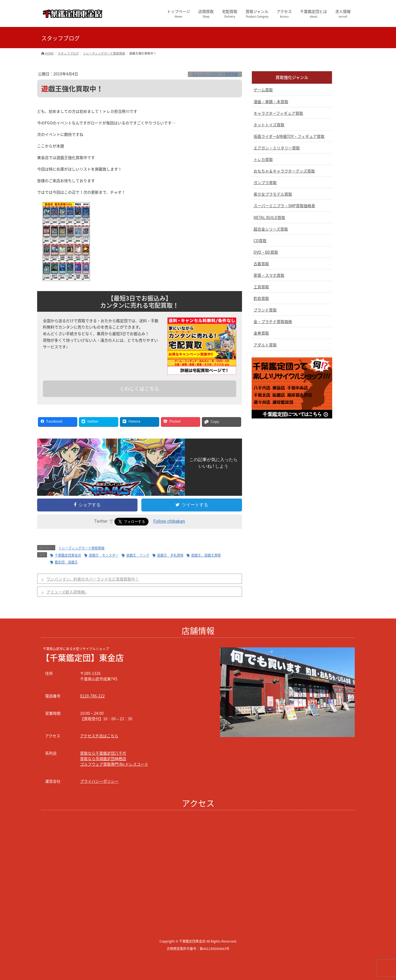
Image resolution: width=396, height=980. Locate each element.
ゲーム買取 (263, 90)
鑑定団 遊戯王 (66, 562)
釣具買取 (261, 298)
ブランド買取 (265, 310)
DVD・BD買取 (266, 252)
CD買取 (260, 240)
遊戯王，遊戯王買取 (206, 555)
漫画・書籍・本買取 (271, 102)
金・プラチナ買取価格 (273, 321)
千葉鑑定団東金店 (68, 555)
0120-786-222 (92, 696)
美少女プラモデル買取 (273, 194)
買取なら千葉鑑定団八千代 (103, 753)
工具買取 (261, 287)
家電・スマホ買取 (269, 275)
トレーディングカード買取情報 (215, 74)
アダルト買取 (265, 345)
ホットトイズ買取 (269, 125)
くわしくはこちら (139, 389)
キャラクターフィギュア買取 (278, 113)
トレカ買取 (263, 159)
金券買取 (261, 333)
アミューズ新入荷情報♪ (67, 592)
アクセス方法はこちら (99, 736)
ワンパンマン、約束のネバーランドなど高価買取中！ (93, 579)
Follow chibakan (169, 521)
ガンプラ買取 (265, 182)
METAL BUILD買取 (269, 217)
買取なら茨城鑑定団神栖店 (103, 759)
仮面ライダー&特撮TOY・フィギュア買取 (289, 136)
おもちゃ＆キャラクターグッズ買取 (284, 171)
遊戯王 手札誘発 (170, 555)
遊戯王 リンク (138, 555)
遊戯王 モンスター (104, 555)
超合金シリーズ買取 (271, 229)
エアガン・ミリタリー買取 (277, 148)
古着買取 (261, 264)
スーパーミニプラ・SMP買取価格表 (284, 206)
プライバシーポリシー (99, 781)
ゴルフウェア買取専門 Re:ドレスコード (114, 764)
